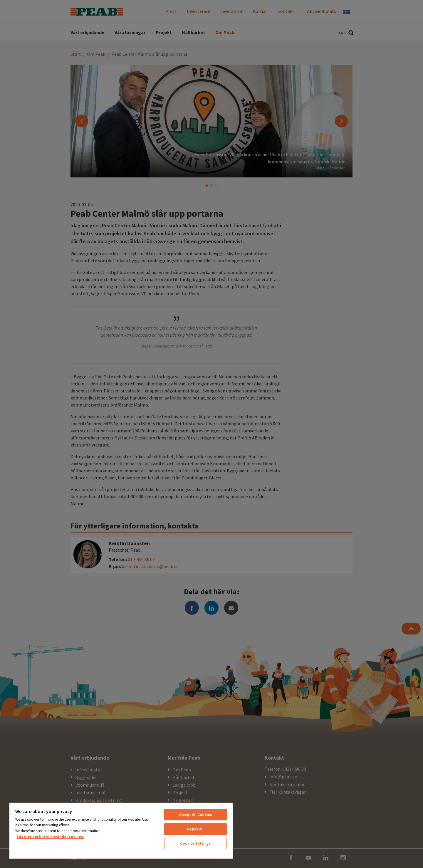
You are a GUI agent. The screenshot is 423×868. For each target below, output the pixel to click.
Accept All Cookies (195, 815)
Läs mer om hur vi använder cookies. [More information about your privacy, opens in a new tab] (51, 837)
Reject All (195, 829)
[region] (121, 830)
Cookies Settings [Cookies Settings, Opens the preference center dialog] (195, 843)
